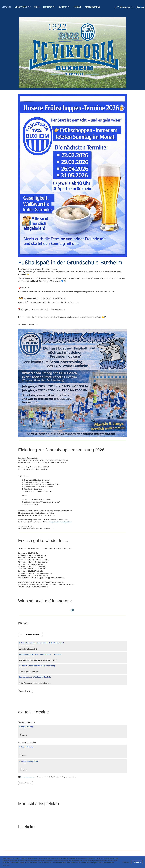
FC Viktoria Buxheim (129, 7)
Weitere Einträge (25, 691)
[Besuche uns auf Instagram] (72, 610)
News (37, 7)
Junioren (64, 7)
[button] (72, 731)
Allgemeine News (30, 634)
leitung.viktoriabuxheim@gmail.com (60, 522)
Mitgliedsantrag (92, 7)
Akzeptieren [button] (137, 862)
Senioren (49, 7)
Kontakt (78, 7)
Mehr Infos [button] (6, 865)
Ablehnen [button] (126, 862)
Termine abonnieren (27, 777)
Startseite (6, 7)
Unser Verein (22, 7)
